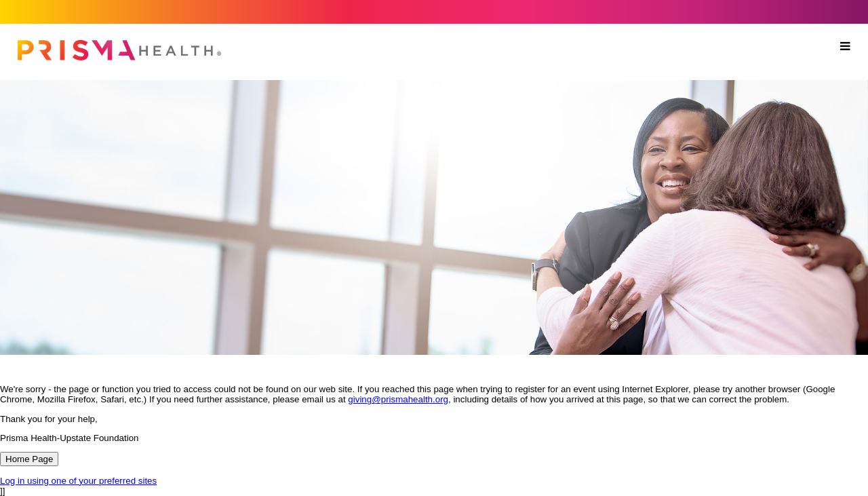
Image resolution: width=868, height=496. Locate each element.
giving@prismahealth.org (398, 399)
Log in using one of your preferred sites (78, 481)
